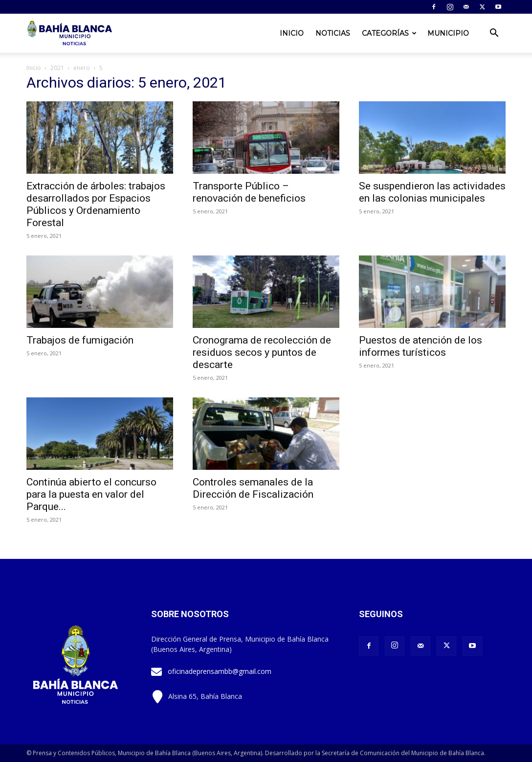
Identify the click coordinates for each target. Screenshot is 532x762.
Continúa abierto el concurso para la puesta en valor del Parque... (91, 494)
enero (82, 68)
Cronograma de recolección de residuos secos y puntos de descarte (262, 352)
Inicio (292, 33)
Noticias (333, 33)
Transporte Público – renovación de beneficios (249, 192)
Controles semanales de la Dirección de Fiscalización (253, 488)
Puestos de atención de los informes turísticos (421, 346)
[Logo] (70, 33)
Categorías (389, 33)
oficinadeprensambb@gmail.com (220, 671)
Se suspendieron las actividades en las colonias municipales (432, 192)
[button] (494, 34)
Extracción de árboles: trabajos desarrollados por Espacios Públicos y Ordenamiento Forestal (96, 204)
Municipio (448, 33)
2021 (57, 68)
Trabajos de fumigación (80, 340)
